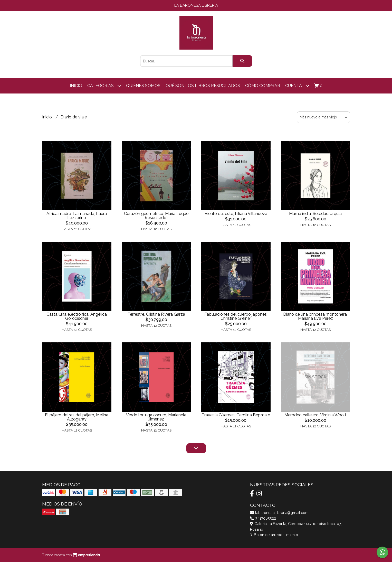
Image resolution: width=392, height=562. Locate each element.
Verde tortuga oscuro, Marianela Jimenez (156, 417)
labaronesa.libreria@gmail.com (279, 513)
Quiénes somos (143, 86)
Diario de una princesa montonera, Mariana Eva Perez (315, 316)
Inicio (76, 86)
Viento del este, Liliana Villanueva (236, 214)
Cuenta (297, 86)
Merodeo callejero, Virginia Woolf (315, 415)
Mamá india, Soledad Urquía (315, 214)
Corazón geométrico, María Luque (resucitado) (156, 216)
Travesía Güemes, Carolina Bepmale (236, 415)
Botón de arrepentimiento (274, 535)
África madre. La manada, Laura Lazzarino (77, 216)
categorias (104, 86)
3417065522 (263, 518)
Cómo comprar (263, 86)
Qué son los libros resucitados (203, 86)
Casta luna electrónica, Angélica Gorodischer (77, 316)
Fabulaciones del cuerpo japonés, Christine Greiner (236, 316)
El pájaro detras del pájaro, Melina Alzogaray (77, 417)
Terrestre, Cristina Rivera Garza (156, 314)
